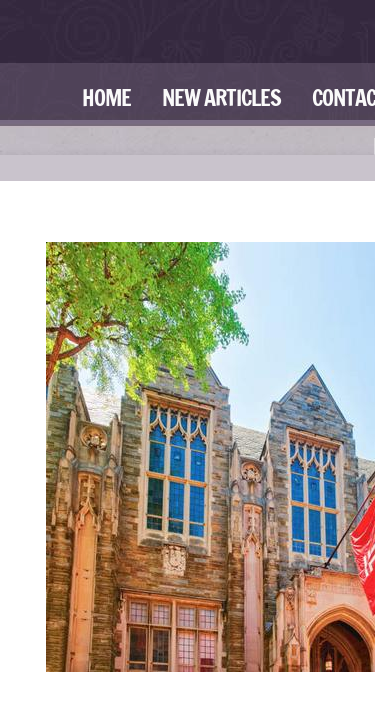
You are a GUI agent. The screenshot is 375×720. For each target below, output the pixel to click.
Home (106, 97)
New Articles (221, 97)
